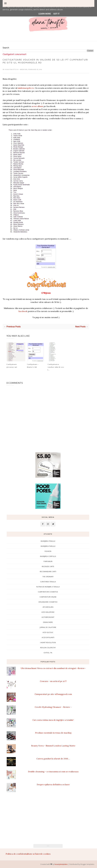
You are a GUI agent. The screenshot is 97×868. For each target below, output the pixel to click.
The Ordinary (48, 577)
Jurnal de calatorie (48, 627)
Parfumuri (48, 561)
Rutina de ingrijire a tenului (48, 587)
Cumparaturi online (48, 597)
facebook (23, 311)
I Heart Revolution (48, 642)
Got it (56, 14)
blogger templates (87, 864)
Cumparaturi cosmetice (48, 592)
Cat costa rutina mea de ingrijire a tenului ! (53, 720)
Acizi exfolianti (48, 637)
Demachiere (48, 622)
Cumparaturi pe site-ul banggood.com (53, 694)
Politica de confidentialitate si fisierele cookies (28, 854)
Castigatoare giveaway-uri (12, 366)
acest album (37, 106)
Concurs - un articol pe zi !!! (53, 681)
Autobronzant (48, 617)
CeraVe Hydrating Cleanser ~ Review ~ (53, 707)
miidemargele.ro (26, 88)
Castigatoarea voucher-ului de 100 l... (56, 367)
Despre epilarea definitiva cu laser (53, 784)
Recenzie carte (48, 566)
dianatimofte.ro (12, 69)
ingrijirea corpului (48, 556)
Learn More (45, 14)
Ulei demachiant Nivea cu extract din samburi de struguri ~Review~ (53, 668)
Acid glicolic (48, 632)
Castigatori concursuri (14, 54)
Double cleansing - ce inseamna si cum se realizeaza (53, 772)
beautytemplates (61, 864)
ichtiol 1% (48, 653)
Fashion (48, 551)
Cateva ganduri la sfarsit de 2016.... (53, 759)
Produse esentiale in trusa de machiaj (53, 733)
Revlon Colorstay (48, 648)
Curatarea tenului (48, 582)
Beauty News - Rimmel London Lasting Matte (53, 746)
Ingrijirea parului (48, 546)
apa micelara (48, 607)
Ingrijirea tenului (48, 541)
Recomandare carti (48, 571)
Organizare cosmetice (48, 602)
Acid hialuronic (48, 612)
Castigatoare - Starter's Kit (33, 366)
